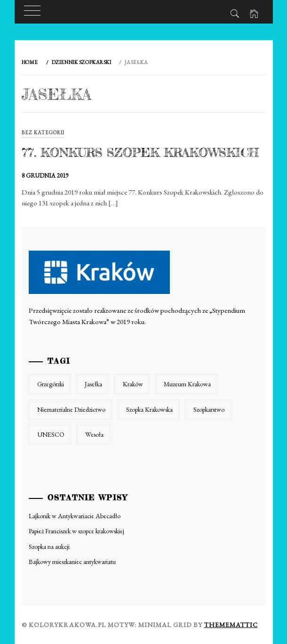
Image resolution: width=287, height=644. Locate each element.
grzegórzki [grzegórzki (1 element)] (51, 384)
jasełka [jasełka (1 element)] (93, 384)
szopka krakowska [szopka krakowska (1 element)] (149, 409)
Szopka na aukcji (49, 546)
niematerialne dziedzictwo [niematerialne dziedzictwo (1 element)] (71, 409)
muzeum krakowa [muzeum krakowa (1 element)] (187, 384)
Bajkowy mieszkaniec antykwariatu (72, 562)
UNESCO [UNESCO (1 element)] (51, 434)
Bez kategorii (43, 132)
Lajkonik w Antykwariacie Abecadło (75, 516)
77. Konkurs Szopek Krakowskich (140, 152)
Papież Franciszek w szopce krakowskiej (76, 531)
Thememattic (231, 625)
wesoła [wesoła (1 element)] (94, 434)
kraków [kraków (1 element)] (133, 384)
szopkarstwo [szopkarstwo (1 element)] (209, 409)
